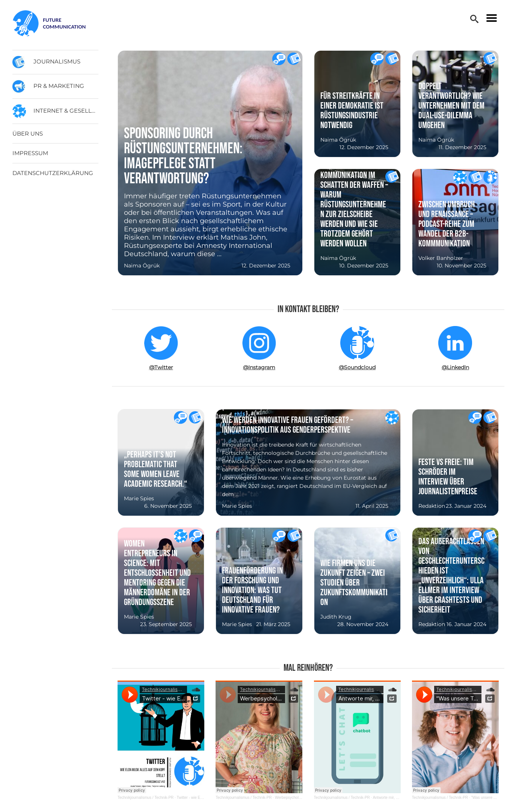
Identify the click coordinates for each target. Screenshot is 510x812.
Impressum (30, 153)
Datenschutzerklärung (53, 173)
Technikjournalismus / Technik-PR (146, 798)
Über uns (28, 134)
